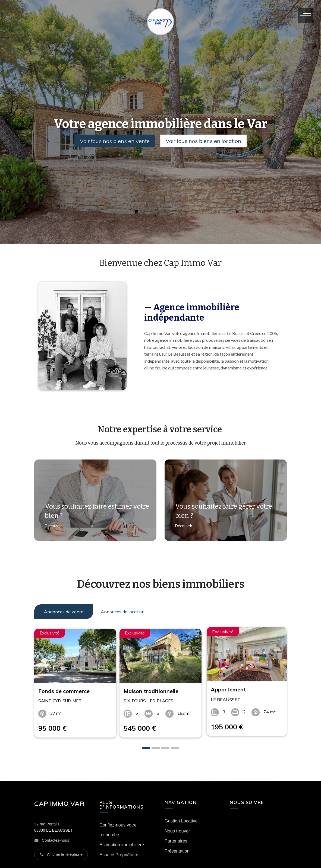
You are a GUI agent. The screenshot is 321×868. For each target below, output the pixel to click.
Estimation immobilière (122, 841)
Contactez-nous (56, 837)
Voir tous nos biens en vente (114, 141)
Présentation (177, 847)
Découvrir (51, 529)
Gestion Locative (181, 817)
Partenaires (176, 837)
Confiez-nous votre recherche (118, 826)
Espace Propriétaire (119, 851)
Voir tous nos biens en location (205, 141)
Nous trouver (177, 827)
